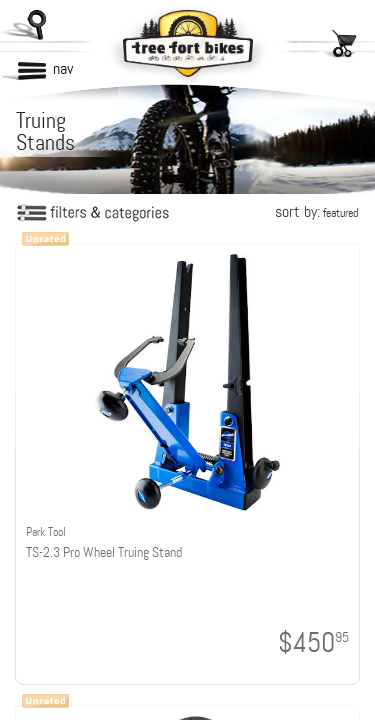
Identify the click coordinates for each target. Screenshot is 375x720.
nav (63, 68)
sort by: (316, 211)
